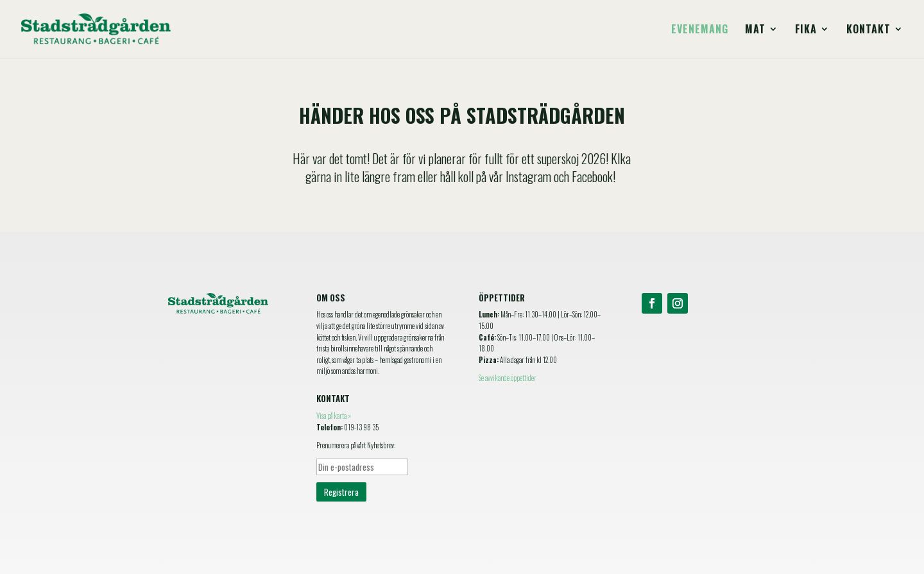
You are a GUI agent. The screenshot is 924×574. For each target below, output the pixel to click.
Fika (806, 30)
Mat (755, 30)
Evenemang (700, 30)
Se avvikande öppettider (508, 378)
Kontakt (868, 30)
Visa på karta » (334, 416)
